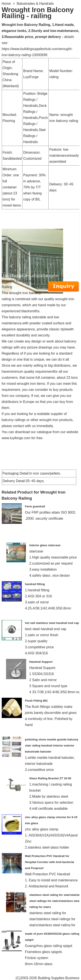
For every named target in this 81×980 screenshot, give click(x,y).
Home (6, 4)
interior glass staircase (45, 545)
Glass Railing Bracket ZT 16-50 (50, 778)
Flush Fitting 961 (36, 701)
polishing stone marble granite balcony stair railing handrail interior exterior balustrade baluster (52, 746)
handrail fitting (35, 584)
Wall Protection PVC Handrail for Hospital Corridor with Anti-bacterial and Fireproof (50, 862)
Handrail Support (41, 662)
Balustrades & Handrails (35, 4)
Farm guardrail (35, 506)
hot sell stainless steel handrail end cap (52, 623)
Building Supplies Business (59, 978)
